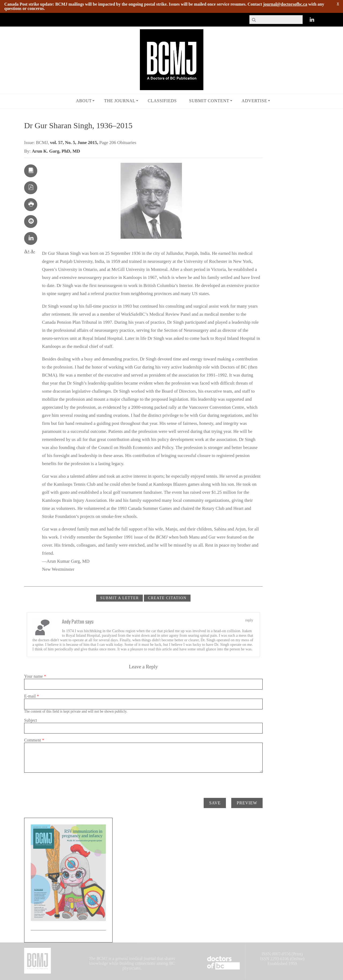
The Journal (120, 101)
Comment (34, 740)
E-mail (32, 696)
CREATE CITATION (167, 598)
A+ (27, 251)
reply (249, 620)
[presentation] (65, 783)
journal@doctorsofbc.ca (285, 4)
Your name (35, 676)
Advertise (254, 101)
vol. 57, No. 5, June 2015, (75, 143)
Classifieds (162, 101)
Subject (31, 720)
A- (33, 251)
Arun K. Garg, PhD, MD (56, 151)
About (84, 101)
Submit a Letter (120, 598)
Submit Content (209, 101)
